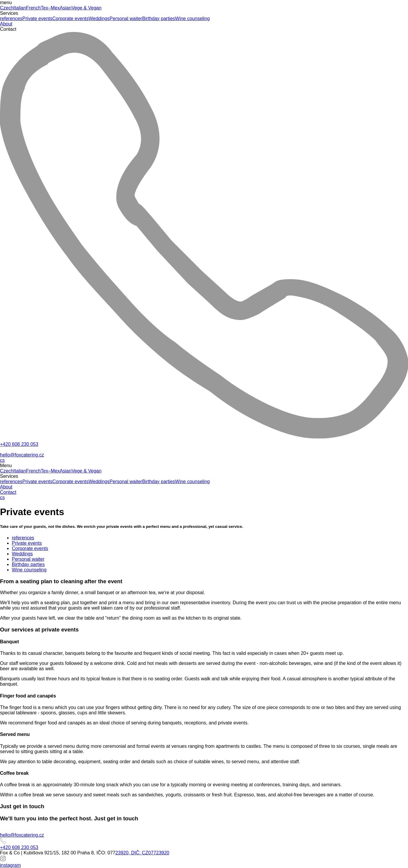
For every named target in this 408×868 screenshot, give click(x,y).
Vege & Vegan (86, 8)
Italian (20, 8)
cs (2, 460)
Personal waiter (126, 19)
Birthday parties (159, 19)
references (11, 19)
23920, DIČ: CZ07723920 (142, 853)
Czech (7, 8)
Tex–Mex (50, 8)
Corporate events (71, 19)
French (33, 8)
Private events (37, 19)
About (6, 24)
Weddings (99, 19)
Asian (66, 8)
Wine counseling (192, 19)
